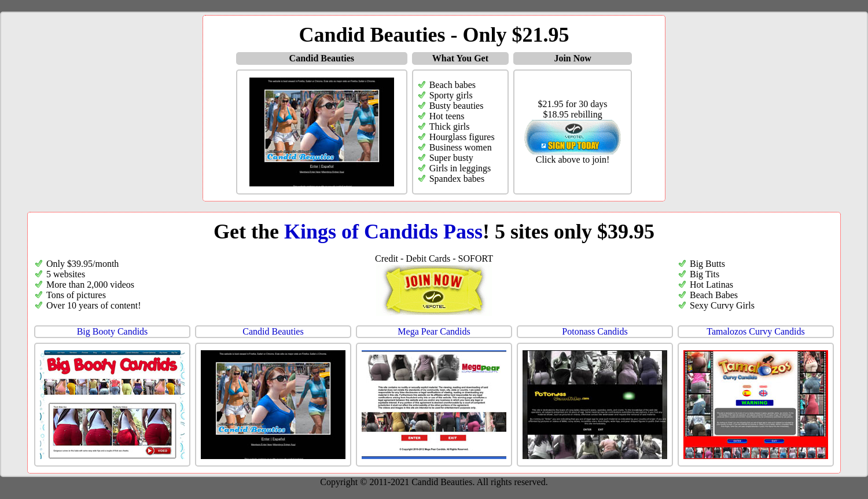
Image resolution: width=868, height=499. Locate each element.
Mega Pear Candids (434, 331)
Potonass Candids (595, 331)
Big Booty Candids (113, 331)
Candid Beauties (273, 331)
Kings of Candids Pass (383, 232)
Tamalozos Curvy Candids (756, 331)
